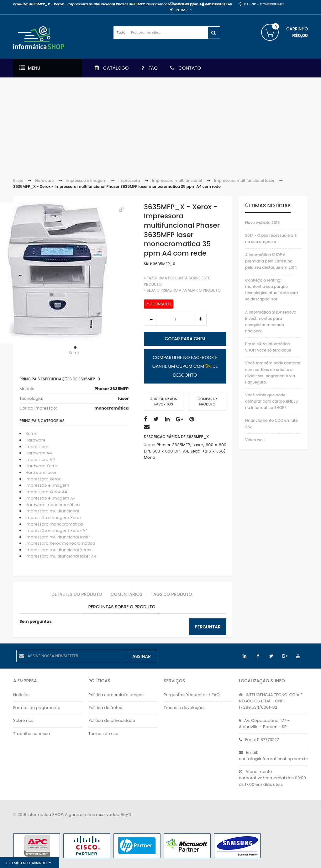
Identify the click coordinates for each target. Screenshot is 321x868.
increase (200, 319)
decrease (150, 319)
